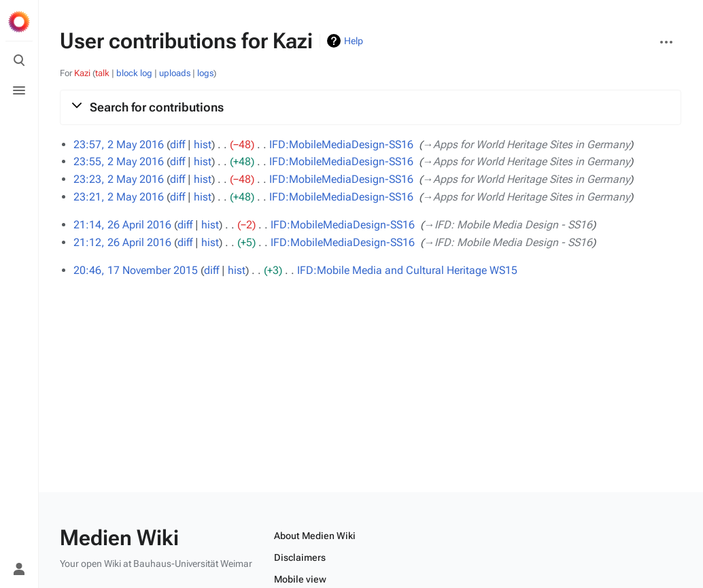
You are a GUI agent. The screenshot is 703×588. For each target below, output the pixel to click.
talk (102, 73)
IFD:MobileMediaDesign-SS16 (341, 144)
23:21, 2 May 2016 (119, 197)
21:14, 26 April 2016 (122, 225)
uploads (175, 73)
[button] (371, 107)
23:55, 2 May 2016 (119, 161)
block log (134, 73)
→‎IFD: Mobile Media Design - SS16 (508, 225)
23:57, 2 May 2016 (119, 144)
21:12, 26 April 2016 (122, 242)
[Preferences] (19, 539)
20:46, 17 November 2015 (136, 270)
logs (205, 73)
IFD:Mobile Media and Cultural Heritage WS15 (407, 270)
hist (203, 144)
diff (177, 144)
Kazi (82, 73)
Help (354, 41)
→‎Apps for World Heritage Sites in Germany (526, 144)
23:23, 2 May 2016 (119, 179)
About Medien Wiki (315, 536)
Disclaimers (300, 557)
